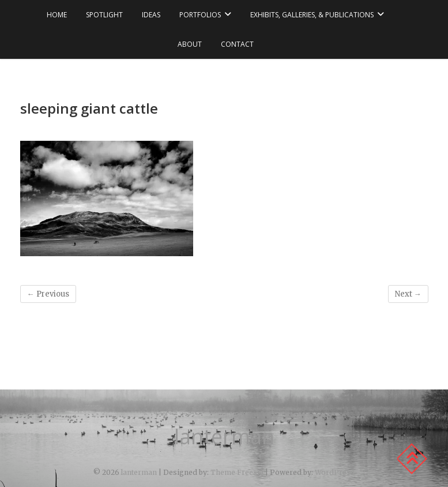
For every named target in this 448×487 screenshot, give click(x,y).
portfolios (200, 15)
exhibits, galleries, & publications (312, 15)
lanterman (224, 437)
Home (57, 15)
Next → (408, 294)
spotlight (104, 15)
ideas (151, 15)
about (190, 44)
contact (237, 44)
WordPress (335, 472)
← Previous (48, 294)
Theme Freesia (237, 472)
